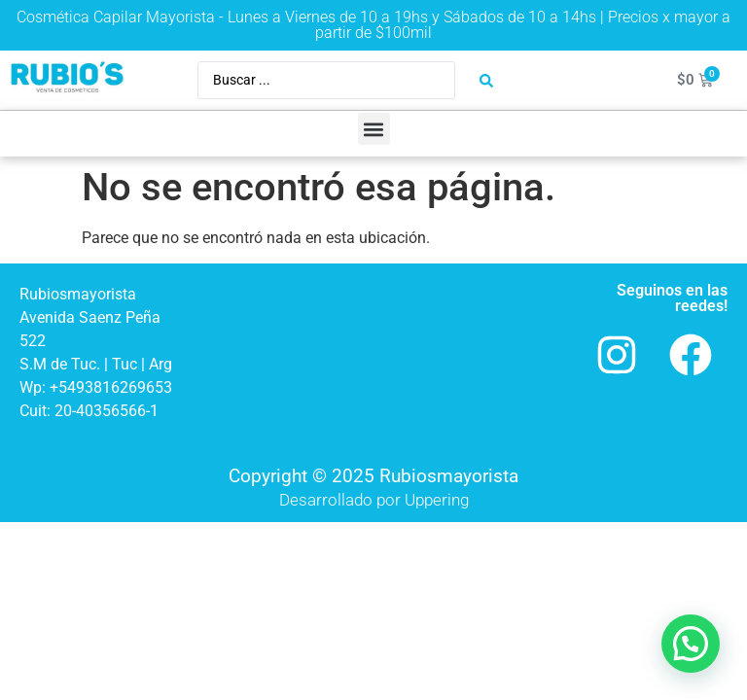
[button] (374, 129)
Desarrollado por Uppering (374, 500)
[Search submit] (486, 81)
